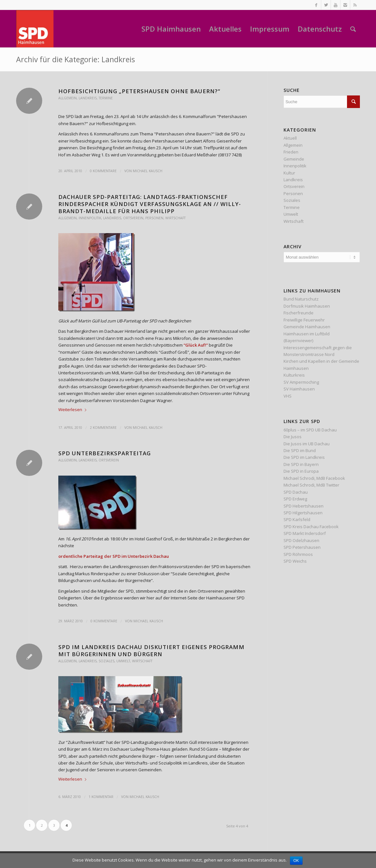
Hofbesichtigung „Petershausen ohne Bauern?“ (139, 91)
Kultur (289, 173)
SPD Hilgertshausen (303, 513)
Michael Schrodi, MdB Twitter (311, 485)
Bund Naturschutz (301, 299)
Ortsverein (133, 218)
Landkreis (88, 98)
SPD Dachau (296, 492)
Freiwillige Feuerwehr (304, 320)
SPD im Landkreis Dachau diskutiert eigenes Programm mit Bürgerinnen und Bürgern (151, 651)
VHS (288, 396)
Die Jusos (293, 437)
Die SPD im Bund (300, 450)
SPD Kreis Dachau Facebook (311, 527)
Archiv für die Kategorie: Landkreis (76, 59)
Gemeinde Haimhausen (307, 327)
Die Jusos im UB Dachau (307, 444)
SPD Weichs (295, 561)
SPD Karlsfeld (297, 519)
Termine (106, 98)
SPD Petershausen (302, 547)
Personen (154, 218)
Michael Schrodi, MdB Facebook (314, 478)
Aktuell (290, 138)
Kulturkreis (294, 375)
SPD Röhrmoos (298, 554)
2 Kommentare (103, 428)
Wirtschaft (175, 218)
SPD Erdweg (295, 499)
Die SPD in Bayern (301, 464)
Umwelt (123, 661)
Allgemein (67, 98)
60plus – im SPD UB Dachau (310, 430)
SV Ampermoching (301, 382)
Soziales (106, 661)
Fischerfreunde (299, 313)
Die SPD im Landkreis (304, 457)
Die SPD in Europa (301, 471)
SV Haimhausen (299, 389)
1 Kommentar (101, 797)
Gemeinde (294, 159)
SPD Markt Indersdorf (305, 533)
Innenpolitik (90, 218)
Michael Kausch (148, 171)
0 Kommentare (103, 171)
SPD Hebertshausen (304, 506)
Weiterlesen (74, 409)
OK (296, 861)
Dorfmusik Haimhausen (307, 306)
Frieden (291, 152)
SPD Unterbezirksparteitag (105, 453)
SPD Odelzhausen (301, 540)
